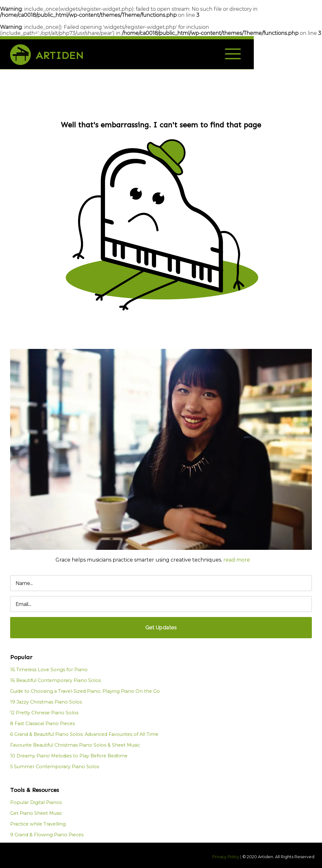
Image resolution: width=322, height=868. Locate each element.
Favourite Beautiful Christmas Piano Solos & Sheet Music (75, 745)
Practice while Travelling (38, 824)
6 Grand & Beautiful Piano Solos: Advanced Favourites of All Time (84, 734)
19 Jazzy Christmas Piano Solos (46, 702)
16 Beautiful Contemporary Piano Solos (56, 680)
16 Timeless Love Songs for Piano (49, 670)
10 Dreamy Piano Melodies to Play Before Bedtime (69, 756)
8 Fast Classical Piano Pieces (43, 723)
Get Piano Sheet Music (36, 813)
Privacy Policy (226, 857)
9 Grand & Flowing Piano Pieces (47, 835)
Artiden (60, 55)
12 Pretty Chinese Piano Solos (44, 713)
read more (237, 560)
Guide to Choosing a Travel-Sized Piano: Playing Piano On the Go (85, 691)
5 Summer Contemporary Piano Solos (55, 767)
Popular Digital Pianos (36, 802)
